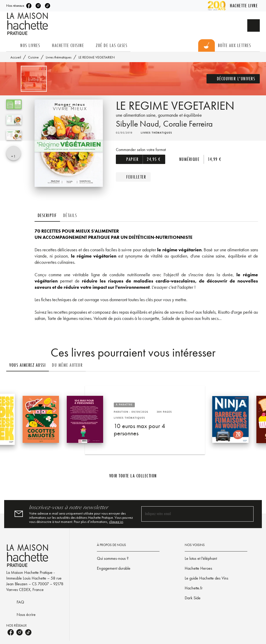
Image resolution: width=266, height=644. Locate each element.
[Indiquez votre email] (191, 514)
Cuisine (33, 57)
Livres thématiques (59, 57)
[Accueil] (28, 24)
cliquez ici (116, 522)
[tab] (12, 45)
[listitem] (29, 6)
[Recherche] (254, 25)
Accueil (16, 57)
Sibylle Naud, (139, 124)
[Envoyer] (247, 514)
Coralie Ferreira (188, 124)
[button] (233, 79)
